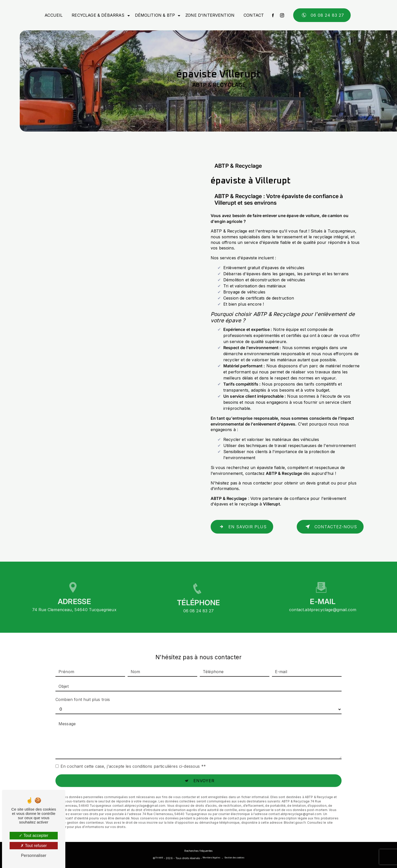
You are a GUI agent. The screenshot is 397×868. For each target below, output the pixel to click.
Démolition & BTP (155, 15)
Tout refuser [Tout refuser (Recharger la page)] (34, 846)
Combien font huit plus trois (83, 692)
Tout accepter (34, 835)
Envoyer (204, 773)
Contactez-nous (330, 527)
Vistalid (159, 858)
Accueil (54, 15)
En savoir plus (242, 527)
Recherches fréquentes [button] (198, 851)
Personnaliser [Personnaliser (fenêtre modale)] (34, 855)
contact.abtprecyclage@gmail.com (323, 602)
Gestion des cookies (234, 858)
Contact (254, 15)
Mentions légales (211, 858)
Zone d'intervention (210, 15)
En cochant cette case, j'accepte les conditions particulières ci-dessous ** (133, 758)
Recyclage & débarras (98, 15)
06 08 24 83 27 (322, 15)
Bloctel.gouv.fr (295, 815)
